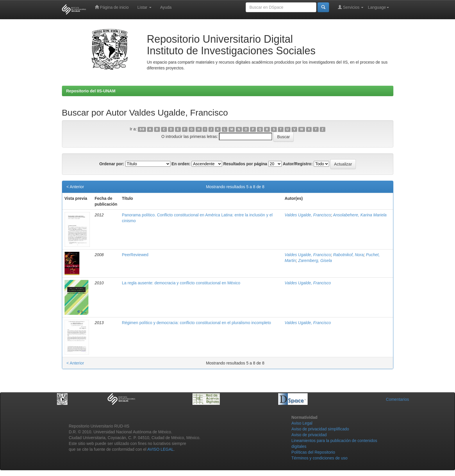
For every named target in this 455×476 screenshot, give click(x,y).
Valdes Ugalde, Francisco (308, 215)
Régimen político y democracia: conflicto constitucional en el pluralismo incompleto (196, 323)
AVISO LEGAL (161, 449)
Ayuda (166, 7)
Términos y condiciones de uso (319, 458)
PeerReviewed (135, 255)
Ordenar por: (112, 164)
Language (378, 7)
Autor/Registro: (298, 164)
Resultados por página (245, 164)
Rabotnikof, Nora (348, 255)
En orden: (181, 164)
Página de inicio (112, 7)
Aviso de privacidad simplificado (320, 429)
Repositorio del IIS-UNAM (91, 91)
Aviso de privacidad (309, 435)
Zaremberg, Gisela (315, 261)
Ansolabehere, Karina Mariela (360, 215)
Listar (144, 7)
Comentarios (397, 399)
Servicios (351, 7)
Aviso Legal (302, 423)
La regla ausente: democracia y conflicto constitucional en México (181, 283)
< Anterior (75, 187)
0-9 (142, 129)
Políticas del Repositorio (313, 452)
